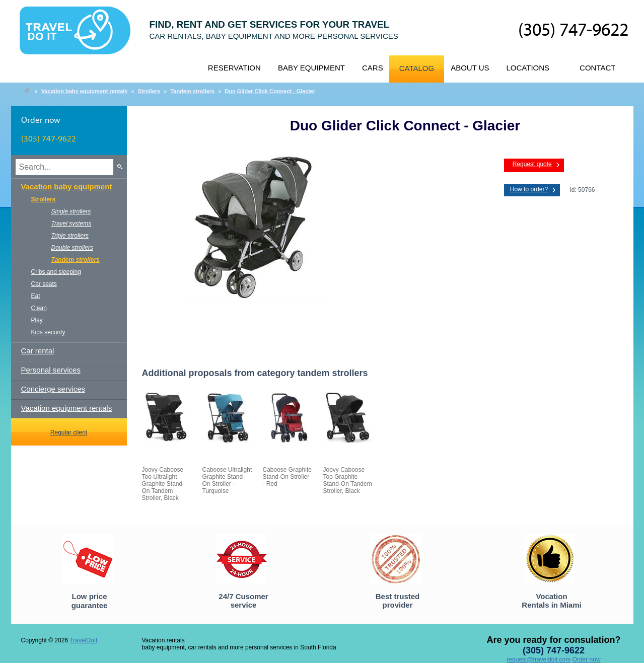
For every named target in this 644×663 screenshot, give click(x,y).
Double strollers (72, 248)
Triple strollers (70, 236)
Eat (36, 296)
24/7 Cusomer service (243, 601)
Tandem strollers (192, 91)
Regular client (69, 432)
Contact (597, 68)
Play (37, 320)
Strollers (149, 91)
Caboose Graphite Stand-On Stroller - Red (287, 477)
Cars (373, 68)
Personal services (51, 370)
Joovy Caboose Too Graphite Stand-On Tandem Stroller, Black (348, 480)
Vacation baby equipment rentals (85, 91)
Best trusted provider (398, 601)
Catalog (417, 68)
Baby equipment (311, 68)
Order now (587, 659)
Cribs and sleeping (56, 272)
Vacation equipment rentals (67, 408)
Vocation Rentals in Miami (551, 601)
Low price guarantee (90, 601)
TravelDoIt (79, 36)
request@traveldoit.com (539, 659)
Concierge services (53, 389)
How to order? (529, 189)
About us (470, 68)
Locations (528, 68)
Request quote (532, 164)
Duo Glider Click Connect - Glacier (270, 91)
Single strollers (71, 211)
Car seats (44, 284)
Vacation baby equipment (67, 187)
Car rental (38, 351)
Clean (39, 308)
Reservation (234, 68)
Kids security (48, 332)
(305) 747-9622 (573, 31)
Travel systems (71, 224)
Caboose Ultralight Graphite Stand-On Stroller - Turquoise (227, 480)
